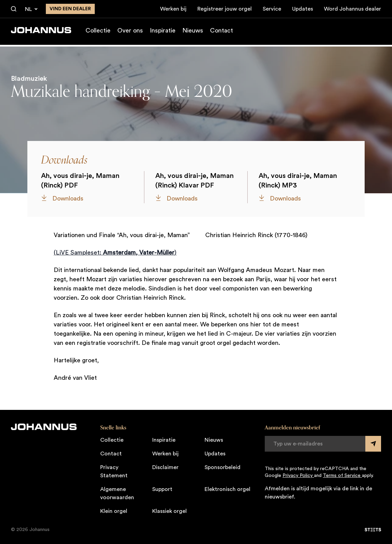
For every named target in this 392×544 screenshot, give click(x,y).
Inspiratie (163, 32)
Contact (221, 32)
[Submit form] (373, 444)
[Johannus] (41, 32)
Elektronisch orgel (227, 489)
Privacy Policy (298, 476)
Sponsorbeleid (223, 467)
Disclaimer (165, 467)
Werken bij (173, 9)
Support (162, 489)
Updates (303, 9)
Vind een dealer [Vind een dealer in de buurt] (70, 9)
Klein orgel (114, 511)
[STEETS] (373, 530)
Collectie (98, 32)
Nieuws (193, 32)
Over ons (130, 32)
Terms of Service (342, 476)
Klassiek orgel (169, 511)
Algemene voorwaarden (117, 493)
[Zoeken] (14, 9)
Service (272, 9)
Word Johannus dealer (352, 9)
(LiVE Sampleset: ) (115, 252)
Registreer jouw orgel (225, 9)
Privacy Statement (114, 471)
